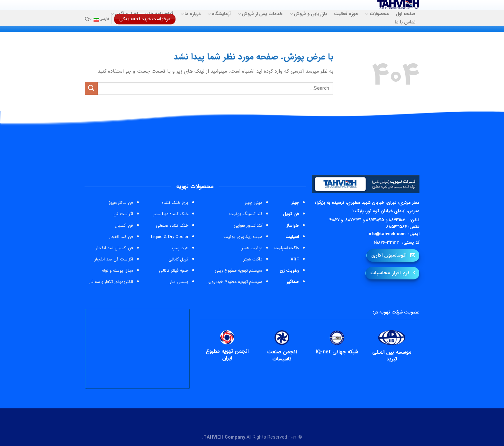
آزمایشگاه (219, 14)
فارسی (99, 19)
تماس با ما (405, 23)
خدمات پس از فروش (260, 14)
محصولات (377, 14)
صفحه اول (406, 14)
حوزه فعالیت (346, 14)
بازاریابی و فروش (308, 14)
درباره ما (190, 14)
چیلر (295, 203)
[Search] (87, 19)
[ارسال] (91, 88)
